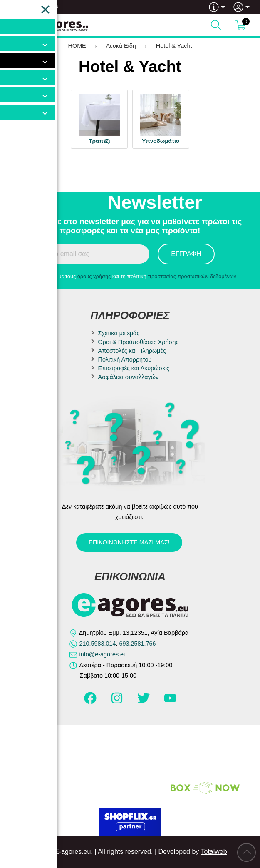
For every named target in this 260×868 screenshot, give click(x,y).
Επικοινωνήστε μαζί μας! (129, 542)
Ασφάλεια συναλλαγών (129, 377)
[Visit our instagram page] (118, 702)
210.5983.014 (98, 644)
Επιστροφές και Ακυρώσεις (134, 368)
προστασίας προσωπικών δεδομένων (192, 276)
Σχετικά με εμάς (119, 333)
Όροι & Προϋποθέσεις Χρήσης (139, 342)
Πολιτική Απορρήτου (125, 359)
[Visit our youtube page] (170, 702)
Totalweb (214, 852)
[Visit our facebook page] (91, 702)
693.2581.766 (40, 7)
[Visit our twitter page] (144, 702)
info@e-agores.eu (103, 654)
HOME (77, 46)
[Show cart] (240, 25)
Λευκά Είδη (121, 46)
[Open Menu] (15, 25)
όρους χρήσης (94, 276)
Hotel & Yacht (174, 46)
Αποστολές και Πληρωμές (132, 351)
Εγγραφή (186, 254)
